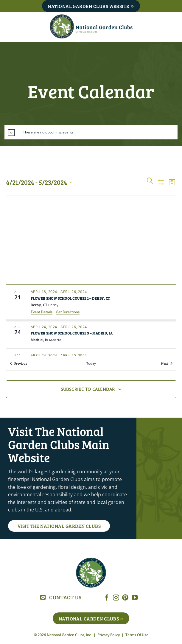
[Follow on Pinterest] (125, 598)
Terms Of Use (137, 635)
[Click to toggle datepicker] (39, 182)
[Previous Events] (18, 364)
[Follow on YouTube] (135, 598)
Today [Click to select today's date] (91, 363)
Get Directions (68, 312)
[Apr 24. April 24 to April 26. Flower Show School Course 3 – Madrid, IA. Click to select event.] (91, 334)
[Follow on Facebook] (107, 598)
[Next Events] (167, 364)
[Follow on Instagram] (116, 598)
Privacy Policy (109, 635)
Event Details (42, 312)
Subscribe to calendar (88, 389)
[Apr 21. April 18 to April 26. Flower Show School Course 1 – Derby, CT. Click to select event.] (91, 302)
